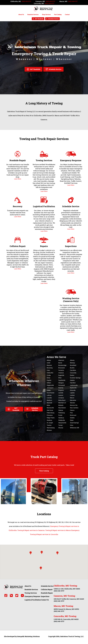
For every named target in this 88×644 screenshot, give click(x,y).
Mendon (73, 403)
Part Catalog (58, 14)
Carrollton (73, 370)
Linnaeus (61, 398)
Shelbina (49, 420)
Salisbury (61, 418)
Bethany (73, 363)
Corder (49, 375)
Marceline (73, 400)
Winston (49, 430)
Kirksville (73, 390)
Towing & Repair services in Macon (58, 530)
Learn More (18, 179)
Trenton (49, 425)
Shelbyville (62, 420)
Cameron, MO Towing (64, 596)
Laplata (72, 393)
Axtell (48, 363)
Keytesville (73, 388)
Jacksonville (74, 385)
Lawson (61, 395)
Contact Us (45, 600)
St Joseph (50, 423)
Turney (60, 425)
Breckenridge (62, 365)
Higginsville (50, 385)
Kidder (49, 390)
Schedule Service (53, 19)
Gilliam (49, 383)
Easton (72, 375)
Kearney (61, 388)
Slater (72, 420)
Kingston (61, 390)
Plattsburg (61, 413)
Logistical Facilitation (44, 206)
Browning (50, 368)
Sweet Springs (74, 423)
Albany (49, 360)
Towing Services (44, 160)
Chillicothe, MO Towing (65, 586)
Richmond (73, 415)
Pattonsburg (50, 413)
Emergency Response (71, 160)
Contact (67, 14)
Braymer (49, 365)
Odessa (61, 410)
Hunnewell (62, 385)
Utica (72, 425)
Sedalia (72, 418)
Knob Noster (51, 393)
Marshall (49, 403)
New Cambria (74, 408)
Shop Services (46, 14)
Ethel (60, 378)
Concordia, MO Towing (65, 616)
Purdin (60, 415)
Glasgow (61, 383)
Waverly (61, 428)
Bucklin (72, 368)
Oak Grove (50, 410)
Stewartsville (62, 423)
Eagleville (61, 375)
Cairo (48, 370)
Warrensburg (51, 428)
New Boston (62, 408)
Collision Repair (18, 246)
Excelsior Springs (75, 378)
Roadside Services (33, 14)
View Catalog (44, 471)
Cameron (61, 370)
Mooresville (50, 408)
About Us (21, 14)
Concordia (73, 373)
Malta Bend (62, 400)
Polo (71, 413)
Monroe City (74, 405)
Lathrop (49, 395)
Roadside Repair (18, 160)
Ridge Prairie (51, 418)
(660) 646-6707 (26, 1)
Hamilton (73, 383)
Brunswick (62, 368)
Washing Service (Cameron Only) (71, 300)
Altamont (61, 360)
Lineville (49, 398)
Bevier (60, 363)
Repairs (44, 246)
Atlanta (72, 360)
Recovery (18, 206)
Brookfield (73, 365)
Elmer (49, 378)
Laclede (61, 393)
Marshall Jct (62, 403)
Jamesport (50, 388)
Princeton (50, 415)
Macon (72, 398)
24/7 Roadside (39, 19)
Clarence (61, 373)
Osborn (72, 410)
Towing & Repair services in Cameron (31, 530)
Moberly (61, 405)
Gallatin (72, 380)
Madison (49, 400)
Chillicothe (50, 373)
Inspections (71, 246)
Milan (48, 405)
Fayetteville (62, 380)
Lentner (72, 395)
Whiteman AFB (75, 428)
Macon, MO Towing (63, 606)
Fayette (49, 380)
